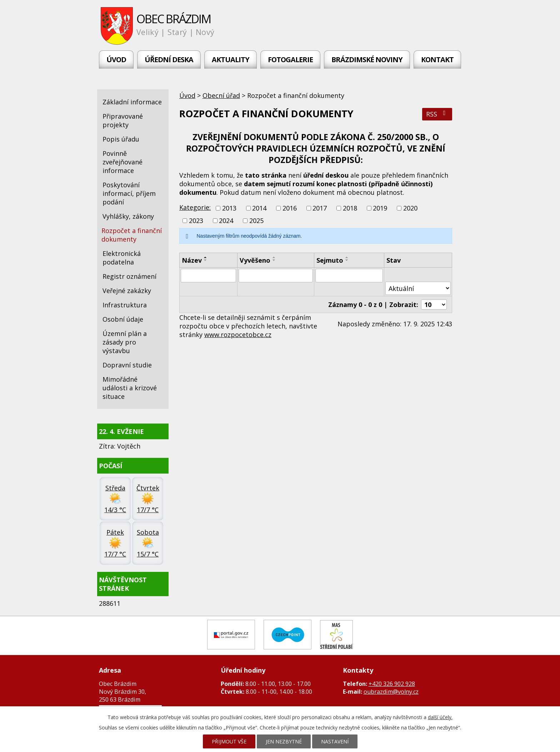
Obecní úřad (221, 95)
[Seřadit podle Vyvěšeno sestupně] (274, 260)
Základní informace (132, 102)
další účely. (440, 717)
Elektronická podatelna (122, 258)
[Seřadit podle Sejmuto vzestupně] (347, 257)
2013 (229, 208)
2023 (196, 221)
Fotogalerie (290, 60)
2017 (320, 208)
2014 (259, 208)
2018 (350, 208)
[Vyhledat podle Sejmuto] (349, 276)
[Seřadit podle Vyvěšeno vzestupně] (274, 257)
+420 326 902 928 (392, 684)
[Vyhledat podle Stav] (418, 288)
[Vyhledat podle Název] (208, 276)
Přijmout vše (229, 741)
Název (192, 260)
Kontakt (437, 60)
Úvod (116, 60)
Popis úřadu (121, 139)
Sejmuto (330, 260)
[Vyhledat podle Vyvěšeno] (276, 276)
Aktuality (231, 60)
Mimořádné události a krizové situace (130, 388)
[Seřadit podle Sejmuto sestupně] (347, 260)
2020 (410, 208)
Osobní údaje (123, 319)
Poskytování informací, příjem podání (129, 193)
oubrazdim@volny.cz (391, 692)
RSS (437, 114)
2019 (380, 208)
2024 (226, 221)
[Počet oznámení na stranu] (434, 305)
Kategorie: (195, 207)
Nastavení (335, 741)
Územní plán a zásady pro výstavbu (125, 342)
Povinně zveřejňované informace (122, 162)
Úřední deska (169, 60)
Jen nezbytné (284, 741)
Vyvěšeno (255, 260)
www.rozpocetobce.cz (238, 335)
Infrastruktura (125, 305)
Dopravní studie (127, 365)
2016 (290, 208)
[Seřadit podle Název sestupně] (206, 260)
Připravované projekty (123, 120)
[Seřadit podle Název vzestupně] (206, 257)
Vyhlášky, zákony (128, 216)
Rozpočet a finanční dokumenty (132, 235)
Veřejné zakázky (127, 291)
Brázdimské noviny (367, 60)
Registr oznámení (129, 276)
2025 (256, 221)
